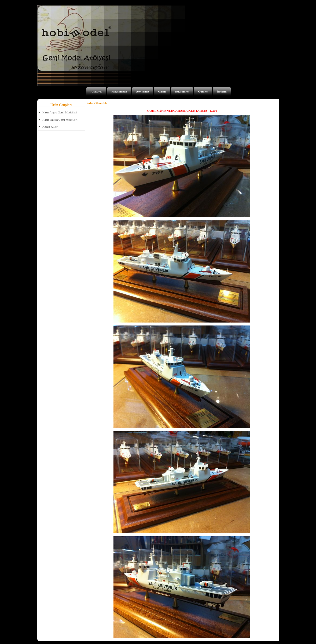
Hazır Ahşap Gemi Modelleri (60, 112)
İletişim (222, 91)
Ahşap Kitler (50, 127)
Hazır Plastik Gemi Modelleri (60, 120)
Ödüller (203, 91)
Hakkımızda (119, 91)
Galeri (162, 91)
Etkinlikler (182, 91)
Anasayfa (96, 91)
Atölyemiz (143, 91)
